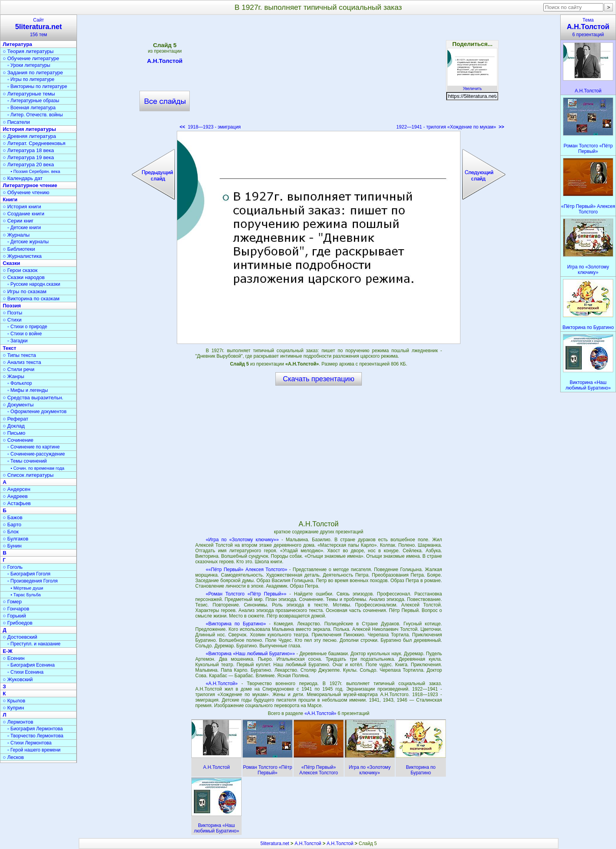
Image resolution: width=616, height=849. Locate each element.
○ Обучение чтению (26, 192)
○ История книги (22, 207)
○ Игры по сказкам (25, 291)
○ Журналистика (22, 256)
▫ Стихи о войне (25, 334)
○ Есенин (14, 658)
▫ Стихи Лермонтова (29, 743)
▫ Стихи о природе (27, 327)
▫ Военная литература (31, 108)
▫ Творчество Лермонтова (35, 736)
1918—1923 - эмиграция (210, 127)
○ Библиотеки (19, 249)
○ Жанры (14, 376)
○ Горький (14, 616)
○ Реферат (16, 419)
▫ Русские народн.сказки (34, 284)
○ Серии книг (18, 221)
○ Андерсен (16, 489)
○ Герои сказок (20, 270)
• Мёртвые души (27, 588)
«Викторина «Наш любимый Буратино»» (250, 654)
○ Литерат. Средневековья (34, 143)
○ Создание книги (24, 214)
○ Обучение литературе (31, 58)
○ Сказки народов (24, 277)
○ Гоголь (13, 567)
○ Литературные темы (29, 94)
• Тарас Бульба (26, 595)
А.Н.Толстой (165, 62)
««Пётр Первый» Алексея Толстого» (247, 570)
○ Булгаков (16, 539)
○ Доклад (14, 426)
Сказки (11, 263)
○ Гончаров (16, 609)
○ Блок (11, 532)
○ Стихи (12, 320)
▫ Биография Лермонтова (35, 729)
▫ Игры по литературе (31, 79)
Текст (9, 348)
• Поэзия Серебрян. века (35, 171)
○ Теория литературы (28, 51)
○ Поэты (13, 313)
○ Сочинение (18, 440)
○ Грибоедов (18, 623)
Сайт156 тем (38, 27)
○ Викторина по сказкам (31, 299)
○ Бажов (13, 517)
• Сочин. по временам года (38, 468)
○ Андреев (15, 496)
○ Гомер (12, 602)
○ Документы (18, 405)
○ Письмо (14, 433)
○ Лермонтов (18, 722)
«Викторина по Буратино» (236, 624)
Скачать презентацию (319, 379)
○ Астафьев (17, 503)
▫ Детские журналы (28, 242)
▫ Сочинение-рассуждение (36, 454)
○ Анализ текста (22, 362)
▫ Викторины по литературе (37, 86)
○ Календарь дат (23, 178)
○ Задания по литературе (33, 73)
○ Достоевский (20, 637)
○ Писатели (16, 122)
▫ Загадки (17, 341)
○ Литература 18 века (28, 150)
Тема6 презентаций (588, 27)
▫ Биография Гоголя (29, 574)
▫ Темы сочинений (27, 461)
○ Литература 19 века (28, 157)
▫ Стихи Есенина (26, 672)
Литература (17, 44)
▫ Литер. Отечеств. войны (35, 115)
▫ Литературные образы (33, 101)
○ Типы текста (19, 355)
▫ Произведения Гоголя (33, 581)
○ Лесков (13, 757)
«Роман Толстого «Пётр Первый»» (246, 594)
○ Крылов (14, 701)
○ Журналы (16, 235)
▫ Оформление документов (37, 412)
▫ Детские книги (24, 228)
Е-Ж (8, 651)
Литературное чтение (30, 185)
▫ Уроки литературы (29, 65)
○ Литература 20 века (28, 164)
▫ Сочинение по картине (34, 447)
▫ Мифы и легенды (28, 390)
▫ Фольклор (20, 383)
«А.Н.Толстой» (222, 684)
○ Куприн (13, 708)
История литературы (29, 129)
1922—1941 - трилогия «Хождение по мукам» (450, 127)
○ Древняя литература (29, 136)
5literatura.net (275, 843)
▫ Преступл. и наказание (34, 644)
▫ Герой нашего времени (34, 750)
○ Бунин (12, 546)
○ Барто (12, 525)
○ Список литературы (28, 475)
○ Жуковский (18, 679)
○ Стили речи (19, 369)
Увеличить (472, 86)
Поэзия (12, 306)
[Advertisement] (319, 75)
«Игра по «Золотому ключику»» (242, 540)
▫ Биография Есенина (31, 665)
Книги (10, 199)
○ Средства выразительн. (33, 398)
